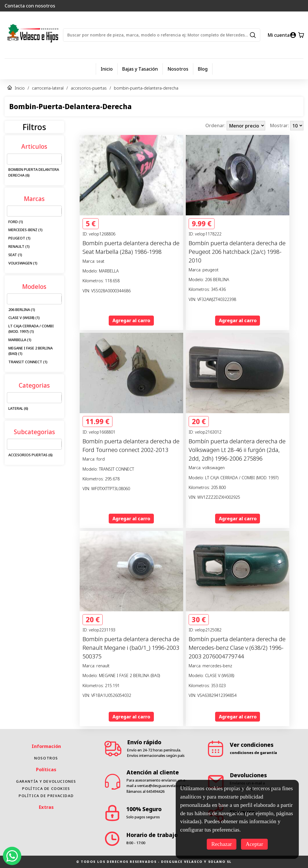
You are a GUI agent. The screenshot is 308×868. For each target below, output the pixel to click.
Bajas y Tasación (140, 69)
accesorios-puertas (89, 88)
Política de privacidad (46, 806)
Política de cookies (46, 799)
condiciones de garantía (253, 763)
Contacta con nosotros (30, 6)
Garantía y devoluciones (46, 791)
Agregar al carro (131, 320)
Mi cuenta (279, 35)
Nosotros (178, 69)
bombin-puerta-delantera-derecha (146, 88)
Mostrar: (280, 126)
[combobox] (11, 159)
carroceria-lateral (48, 88)
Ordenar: (216, 126)
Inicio (107, 69)
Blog (203, 69)
